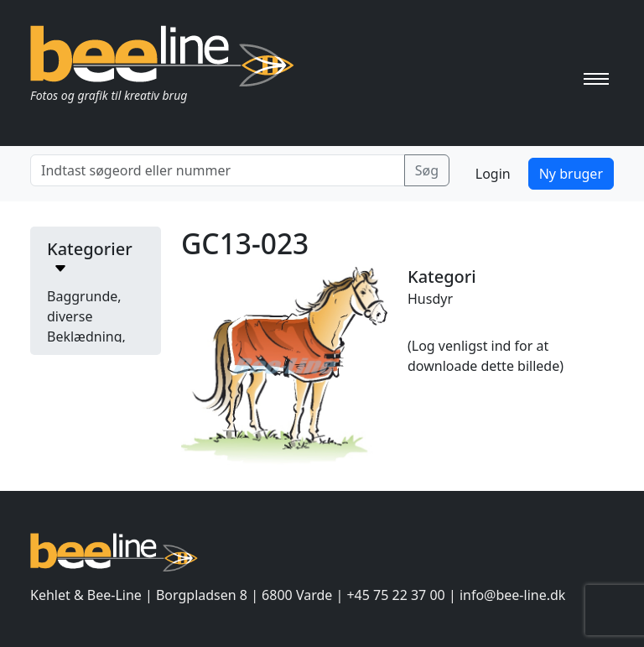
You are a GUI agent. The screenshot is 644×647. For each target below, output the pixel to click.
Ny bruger (571, 174)
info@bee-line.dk (512, 595)
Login (493, 174)
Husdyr (430, 299)
